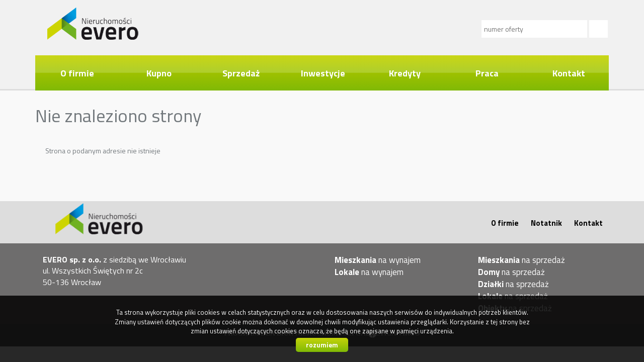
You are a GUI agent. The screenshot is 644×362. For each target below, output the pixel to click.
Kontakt (569, 73)
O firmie (77, 73)
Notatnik (546, 223)
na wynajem (378, 260)
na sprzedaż (521, 260)
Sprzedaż (241, 73)
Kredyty (405, 73)
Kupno (159, 73)
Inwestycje (323, 73)
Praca (487, 73)
